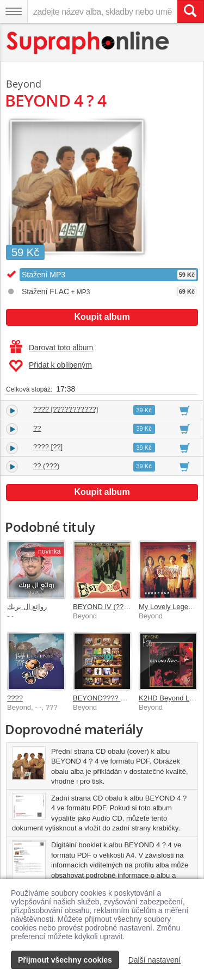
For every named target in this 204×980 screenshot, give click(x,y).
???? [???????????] (66, 409)
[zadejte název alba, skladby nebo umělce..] (102, 11)
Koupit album (102, 317)
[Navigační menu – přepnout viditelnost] (14, 11)
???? (15, 698)
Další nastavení (155, 960)
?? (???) (46, 466)
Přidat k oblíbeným (50, 366)
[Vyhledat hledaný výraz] (190, 11)
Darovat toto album (51, 348)
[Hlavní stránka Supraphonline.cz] (88, 43)
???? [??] (48, 447)
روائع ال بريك (27, 607)
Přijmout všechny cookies (65, 960)
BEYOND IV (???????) (109, 607)
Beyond (24, 84)
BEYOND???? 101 (103, 698)
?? (37, 428)
